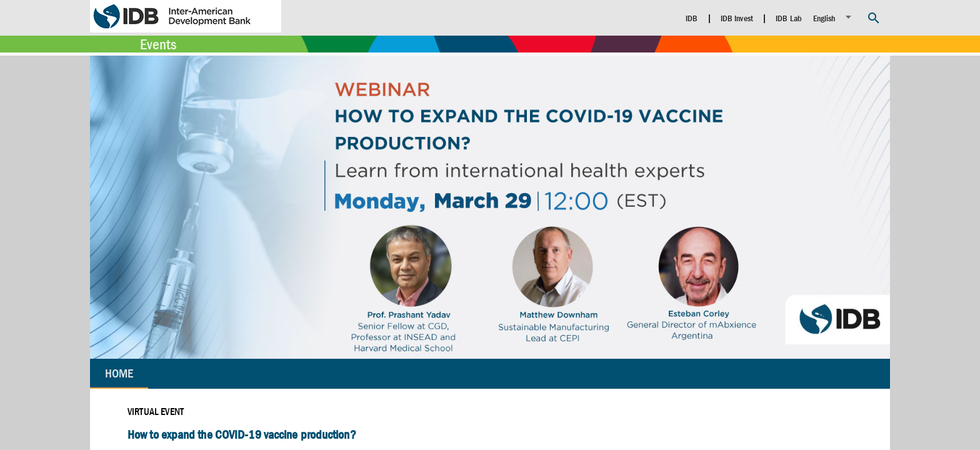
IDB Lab (789, 18)
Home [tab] (119, 373)
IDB (692, 18)
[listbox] (834, 17)
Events (158, 44)
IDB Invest (737, 18)
